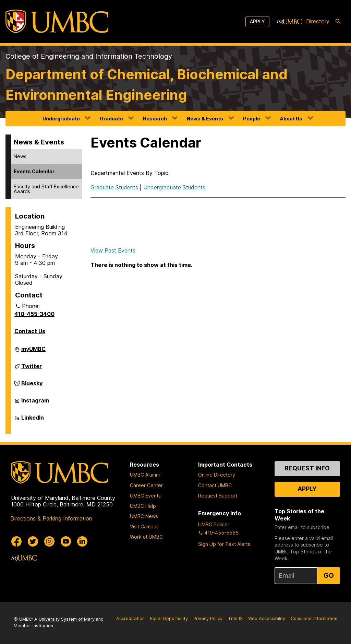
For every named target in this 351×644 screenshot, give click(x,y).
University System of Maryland (71, 619)
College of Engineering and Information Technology (89, 56)
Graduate (111, 119)
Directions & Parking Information (51, 518)
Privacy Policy (208, 618)
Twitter (32, 369)
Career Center (146, 485)
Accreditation (130, 618)
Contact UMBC (215, 485)
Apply (257, 21)
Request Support (218, 496)
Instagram (35, 403)
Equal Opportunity (169, 618)
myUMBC (33, 352)
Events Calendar (34, 171)
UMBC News (144, 516)
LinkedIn (33, 420)
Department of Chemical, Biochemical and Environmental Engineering (147, 85)
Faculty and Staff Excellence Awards (46, 189)
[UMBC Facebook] (16, 541)
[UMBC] (57, 21)
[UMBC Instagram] (49, 541)
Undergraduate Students (174, 187)
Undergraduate (61, 119)
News (20, 156)
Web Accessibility (267, 618)
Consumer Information (314, 618)
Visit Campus (144, 526)
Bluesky (32, 386)
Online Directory (217, 475)
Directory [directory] (318, 21)
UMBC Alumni (145, 475)
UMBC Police (213, 524)
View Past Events (113, 250)
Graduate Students (114, 187)
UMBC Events (145, 496)
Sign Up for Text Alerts (224, 544)
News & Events (205, 119)
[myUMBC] (289, 22)
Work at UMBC (146, 537)
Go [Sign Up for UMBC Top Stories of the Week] (329, 575)
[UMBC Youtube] (66, 541)
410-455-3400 (34, 314)
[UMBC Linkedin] (82, 541)
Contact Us (30, 331)
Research (155, 119)
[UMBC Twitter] (33, 541)
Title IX (235, 618)
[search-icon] (338, 22)
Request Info (307, 468)
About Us (291, 119)
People (252, 119)
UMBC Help (143, 506)
